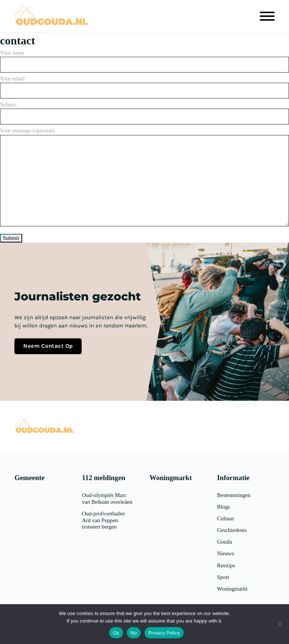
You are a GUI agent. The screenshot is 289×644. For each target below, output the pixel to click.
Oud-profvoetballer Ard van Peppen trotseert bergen (103, 520)
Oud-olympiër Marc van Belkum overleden (107, 499)
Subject (144, 111)
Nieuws (226, 553)
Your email (144, 85)
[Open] (267, 16)
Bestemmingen (234, 495)
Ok (116, 633)
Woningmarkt (232, 589)
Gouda (224, 542)
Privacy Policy (164, 633)
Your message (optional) (144, 177)
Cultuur (226, 518)
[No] (280, 624)
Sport (223, 577)
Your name (144, 59)
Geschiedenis (232, 530)
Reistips (226, 565)
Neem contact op (48, 346)
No (134, 633)
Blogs (224, 507)
